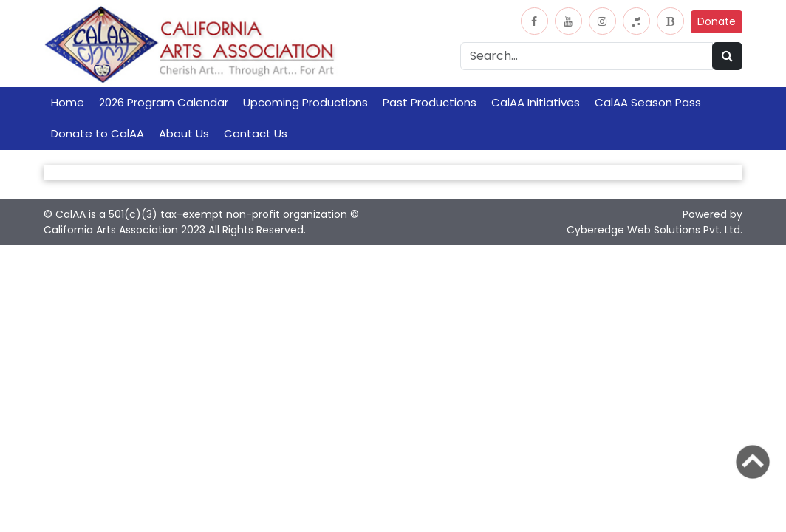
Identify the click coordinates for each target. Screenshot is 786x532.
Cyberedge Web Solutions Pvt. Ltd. (655, 230)
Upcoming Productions (305, 102)
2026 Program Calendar (164, 102)
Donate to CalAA (98, 133)
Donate (717, 21)
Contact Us (256, 133)
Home (68, 102)
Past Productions (430, 102)
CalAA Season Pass (648, 102)
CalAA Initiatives (536, 102)
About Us (184, 133)
